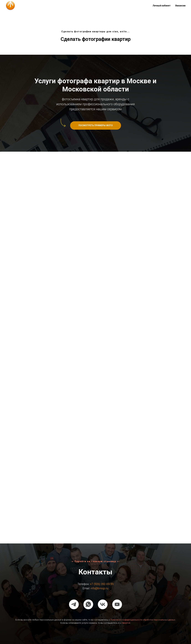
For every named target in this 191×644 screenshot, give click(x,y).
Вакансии (180, 6)
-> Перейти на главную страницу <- (96, 561)
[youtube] (117, 604)
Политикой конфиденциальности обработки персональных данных (143, 620)
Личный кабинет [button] (162, 6)
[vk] (103, 604)
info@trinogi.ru (99, 588)
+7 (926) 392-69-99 (102, 584)
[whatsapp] (88, 604)
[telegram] (74, 604)
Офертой (126, 623)
